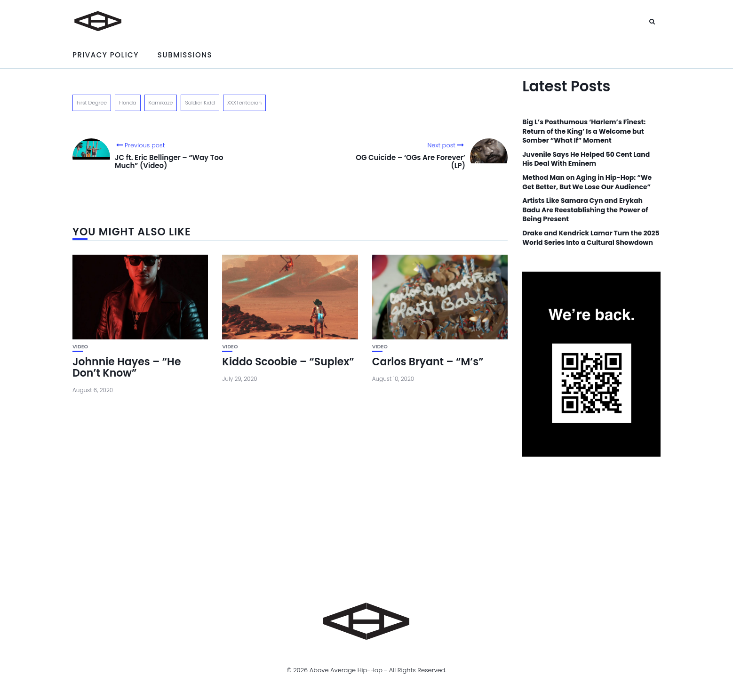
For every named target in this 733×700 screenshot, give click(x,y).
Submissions (185, 55)
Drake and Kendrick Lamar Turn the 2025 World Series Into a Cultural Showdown (591, 238)
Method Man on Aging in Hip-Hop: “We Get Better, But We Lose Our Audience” (587, 182)
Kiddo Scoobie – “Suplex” (288, 362)
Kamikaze (161, 103)
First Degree (92, 103)
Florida (127, 103)
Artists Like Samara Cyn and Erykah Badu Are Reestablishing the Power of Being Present (585, 210)
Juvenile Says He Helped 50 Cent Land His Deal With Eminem (586, 159)
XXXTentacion (244, 103)
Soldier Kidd (200, 103)
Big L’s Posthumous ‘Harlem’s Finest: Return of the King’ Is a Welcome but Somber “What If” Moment (584, 131)
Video (80, 347)
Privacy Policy (106, 55)
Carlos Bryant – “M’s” (428, 362)
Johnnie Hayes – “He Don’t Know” (127, 367)
